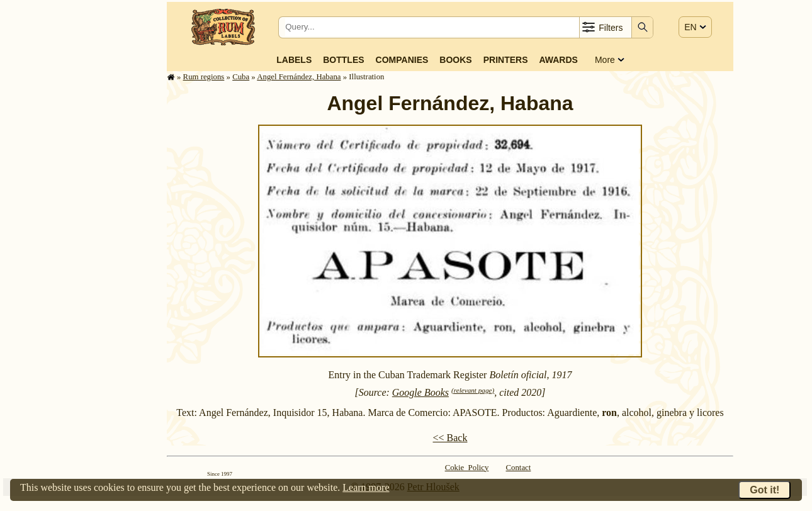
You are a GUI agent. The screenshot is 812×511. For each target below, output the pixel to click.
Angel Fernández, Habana (299, 77)
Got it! (764, 490)
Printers (506, 60)
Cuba (241, 77)
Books (455, 60)
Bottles (343, 60)
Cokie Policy (467, 468)
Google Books (420, 392)
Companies (402, 60)
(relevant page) (473, 390)
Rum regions (204, 77)
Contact (519, 468)
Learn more (366, 487)
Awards (558, 60)
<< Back (450, 438)
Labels (294, 60)
